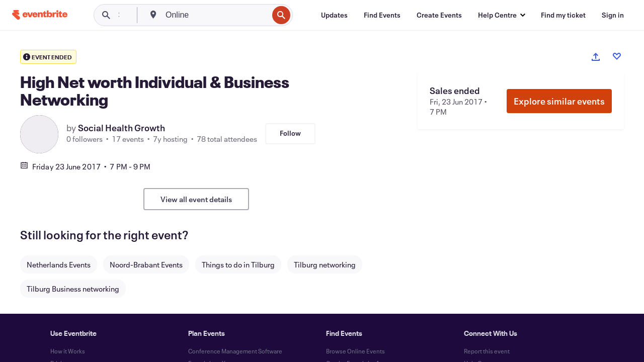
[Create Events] (439, 15)
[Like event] (617, 56)
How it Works (68, 351)
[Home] (40, 15)
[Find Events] (382, 15)
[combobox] (216, 15)
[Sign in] (613, 15)
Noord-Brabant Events (146, 264)
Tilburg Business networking (73, 289)
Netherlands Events (59, 264)
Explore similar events (559, 101)
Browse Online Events (355, 351)
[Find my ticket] (563, 15)
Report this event (487, 351)
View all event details (196, 199)
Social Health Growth (122, 128)
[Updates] (334, 15)
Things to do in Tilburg (238, 264)
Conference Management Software (235, 351)
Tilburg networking (325, 264)
